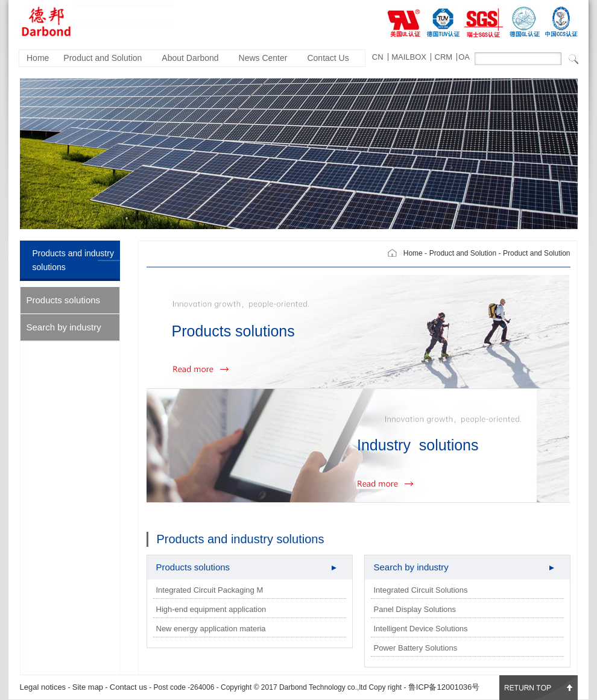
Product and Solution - (465, 253)
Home (38, 58)
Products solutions (64, 300)
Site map (88, 687)
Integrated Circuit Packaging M (210, 590)
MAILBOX (409, 57)
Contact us (128, 687)
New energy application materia (211, 629)
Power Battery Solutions (416, 648)
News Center (263, 58)
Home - (415, 253)
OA (464, 57)
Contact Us (328, 58)
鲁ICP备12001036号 (444, 687)
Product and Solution (103, 58)
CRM (444, 57)
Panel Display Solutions (415, 609)
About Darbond (190, 58)
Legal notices (43, 687)
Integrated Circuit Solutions (421, 590)
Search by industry (64, 327)
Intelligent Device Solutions (421, 629)
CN (378, 57)
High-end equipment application (211, 609)
